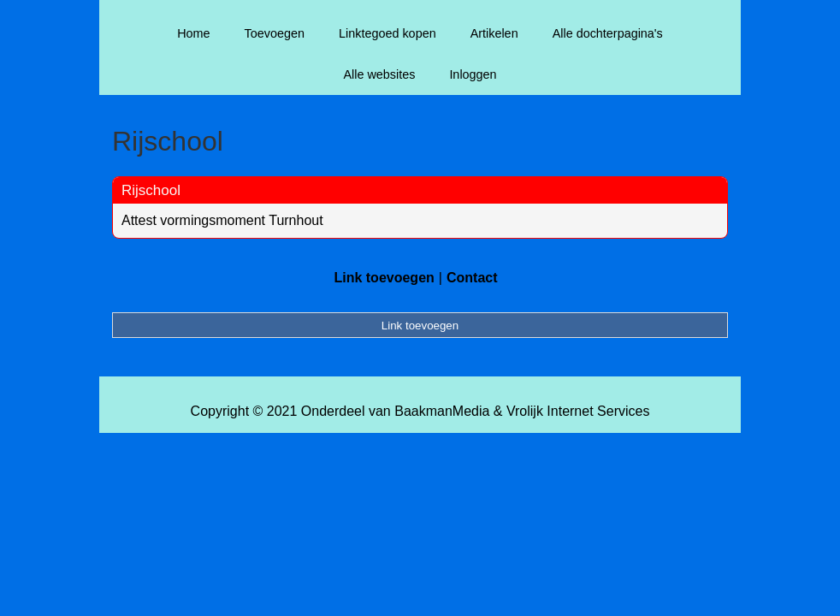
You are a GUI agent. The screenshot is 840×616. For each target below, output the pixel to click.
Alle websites (379, 74)
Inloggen (473, 74)
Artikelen (494, 33)
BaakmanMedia (442, 411)
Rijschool (151, 190)
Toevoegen (275, 33)
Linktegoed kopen (387, 33)
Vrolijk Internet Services (578, 411)
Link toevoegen (384, 278)
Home (193, 33)
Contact (472, 278)
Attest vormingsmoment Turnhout (222, 220)
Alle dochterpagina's (608, 33)
